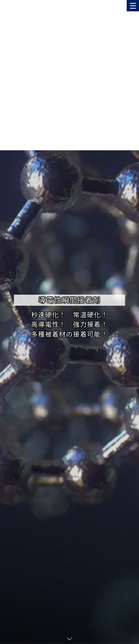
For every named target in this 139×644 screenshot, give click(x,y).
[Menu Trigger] (133, 6)
